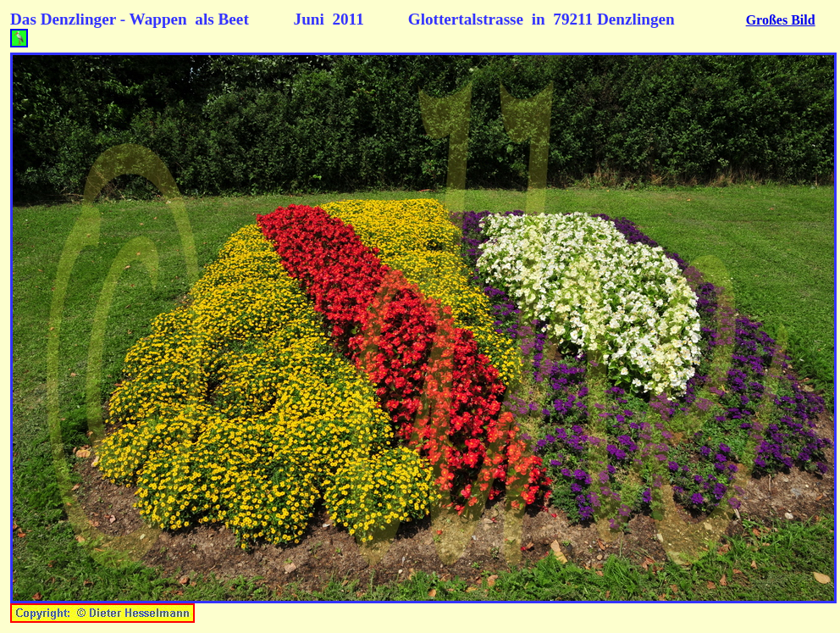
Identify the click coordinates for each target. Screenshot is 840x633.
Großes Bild (781, 20)
